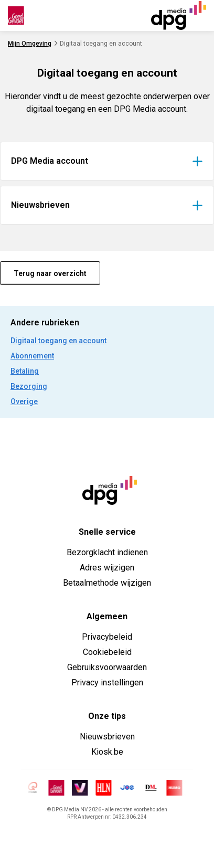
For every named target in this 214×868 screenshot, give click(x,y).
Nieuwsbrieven (107, 737)
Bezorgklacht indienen (107, 552)
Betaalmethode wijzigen (107, 583)
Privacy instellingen (107, 682)
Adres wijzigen (107, 568)
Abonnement (32, 356)
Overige (24, 401)
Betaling (25, 371)
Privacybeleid (107, 637)
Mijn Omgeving (30, 44)
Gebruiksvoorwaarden (107, 667)
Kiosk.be (107, 752)
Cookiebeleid (107, 652)
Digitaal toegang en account (58, 341)
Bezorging (29, 386)
